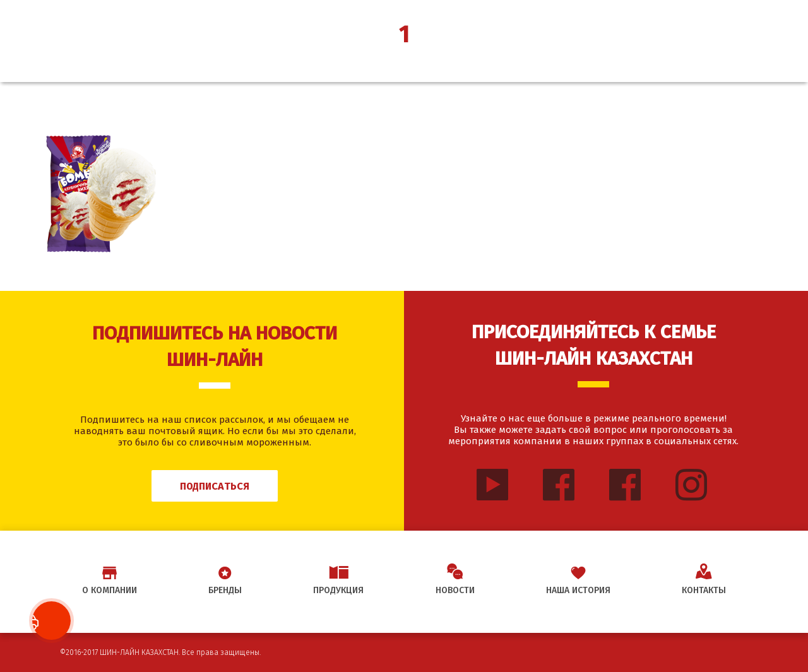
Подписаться (215, 486)
